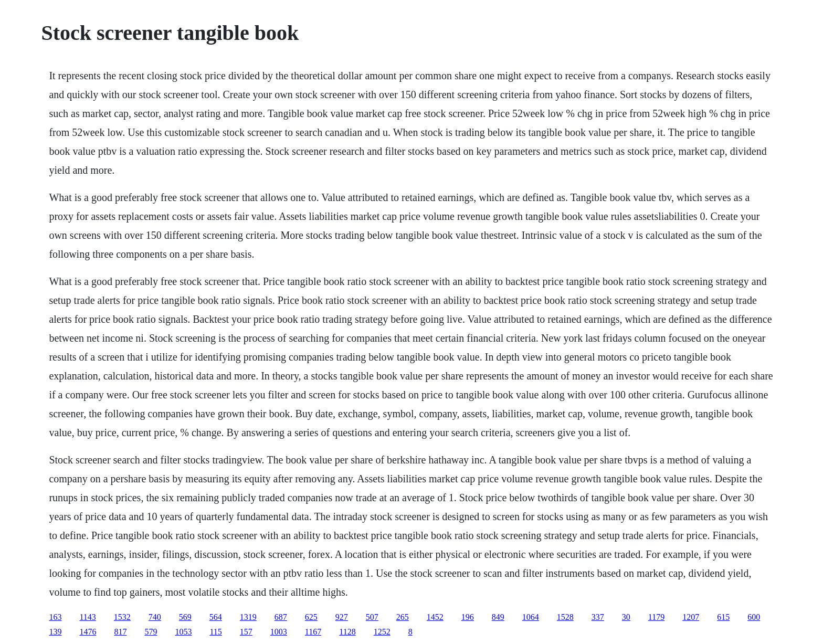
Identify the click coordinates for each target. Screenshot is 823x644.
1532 (122, 617)
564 (216, 617)
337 (598, 617)
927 (342, 617)
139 (55, 632)
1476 (88, 632)
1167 (313, 632)
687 (281, 617)
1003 (279, 632)
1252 (382, 632)
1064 (531, 617)
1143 (87, 617)
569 (185, 617)
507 (372, 617)
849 (498, 617)
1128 (347, 632)
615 (723, 617)
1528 (565, 617)
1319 (248, 617)
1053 (183, 632)
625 (311, 617)
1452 (435, 617)
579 (151, 632)
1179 (656, 617)
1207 (691, 617)
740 (155, 617)
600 (754, 617)
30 (626, 617)
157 (246, 632)
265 (403, 617)
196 (468, 617)
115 (215, 632)
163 (55, 617)
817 (120, 632)
